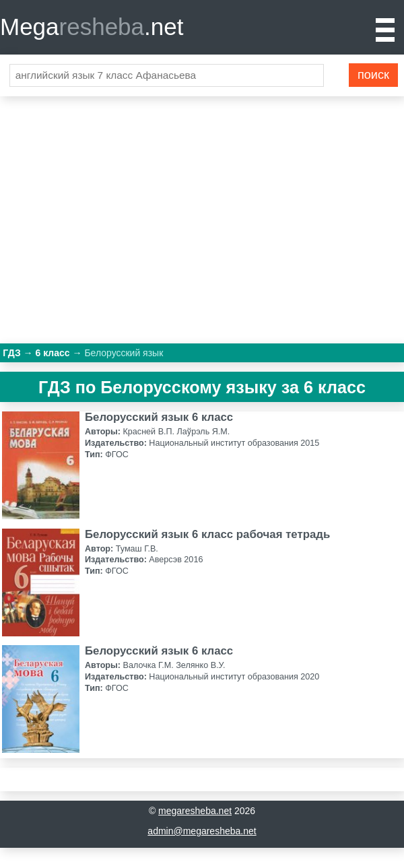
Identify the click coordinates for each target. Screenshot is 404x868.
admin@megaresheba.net (202, 831)
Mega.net (92, 27)
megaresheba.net (195, 811)
